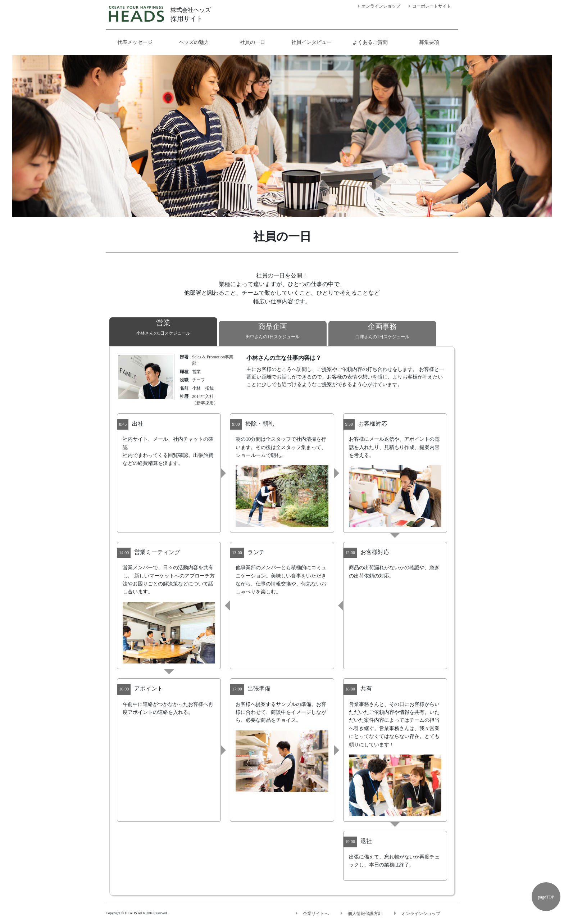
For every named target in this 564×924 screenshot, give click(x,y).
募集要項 (429, 42)
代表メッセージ (135, 42)
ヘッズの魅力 (194, 42)
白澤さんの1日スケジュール (382, 330)
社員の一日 (253, 42)
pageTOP (546, 897)
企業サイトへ (316, 914)
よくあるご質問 (370, 42)
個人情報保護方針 (365, 914)
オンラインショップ (381, 6)
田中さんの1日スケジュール (273, 330)
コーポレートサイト (432, 6)
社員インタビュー (311, 42)
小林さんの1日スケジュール (163, 327)
